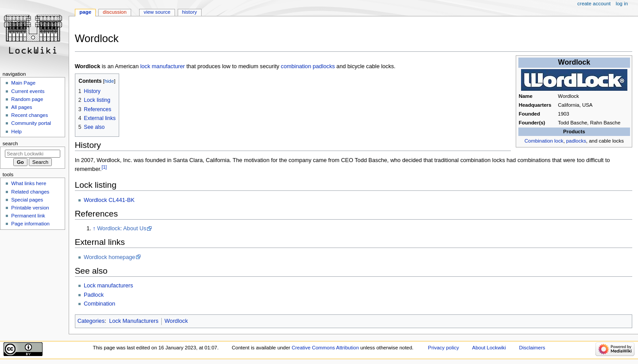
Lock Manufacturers (134, 321)
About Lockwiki (489, 348)
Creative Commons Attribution (325, 348)
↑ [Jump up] (94, 228)
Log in (622, 4)
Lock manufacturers (108, 286)
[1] (104, 167)
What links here (29, 183)
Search (10, 143)
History (190, 12)
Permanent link (28, 216)
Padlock (94, 295)
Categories (91, 321)
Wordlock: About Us (122, 228)
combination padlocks (308, 66)
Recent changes (29, 115)
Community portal (31, 123)
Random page (27, 99)
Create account (594, 4)
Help (16, 132)
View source (157, 12)
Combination (99, 304)
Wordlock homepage (109, 257)
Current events (28, 91)
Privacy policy (443, 348)
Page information (30, 224)
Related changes (30, 192)
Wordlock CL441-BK (109, 200)
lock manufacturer (162, 66)
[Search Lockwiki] (33, 154)
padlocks (576, 141)
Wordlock (176, 321)
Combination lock (544, 141)
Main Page (23, 83)
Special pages (27, 200)
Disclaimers (532, 348)
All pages (21, 107)
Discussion (115, 12)
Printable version (30, 208)
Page (85, 12)
